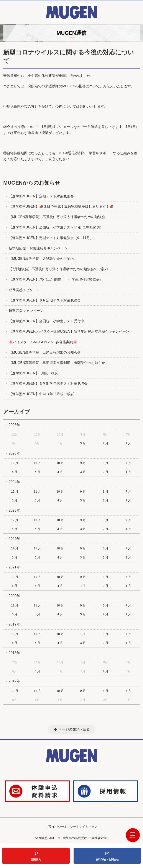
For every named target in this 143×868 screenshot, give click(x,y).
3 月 (83, 443)
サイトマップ (88, 827)
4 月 (60, 472)
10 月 (60, 463)
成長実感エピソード (24, 290)
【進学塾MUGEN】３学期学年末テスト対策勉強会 (48, 384)
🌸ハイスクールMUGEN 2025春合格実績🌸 (43, 342)
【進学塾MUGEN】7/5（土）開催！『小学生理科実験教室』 (56, 279)
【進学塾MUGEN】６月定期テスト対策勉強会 (45, 300)
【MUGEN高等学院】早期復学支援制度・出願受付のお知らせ (57, 363)
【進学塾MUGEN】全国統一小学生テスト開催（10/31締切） (56, 227)
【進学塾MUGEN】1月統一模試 (33, 373)
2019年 (14, 624)
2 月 (106, 443)
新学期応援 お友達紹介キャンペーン (38, 248)
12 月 (15, 463)
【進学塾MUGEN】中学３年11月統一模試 (41, 394)
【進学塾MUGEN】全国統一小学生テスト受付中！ (48, 321)
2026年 (14, 425)
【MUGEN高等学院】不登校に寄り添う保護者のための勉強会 (57, 217)
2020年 (14, 596)
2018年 (14, 653)
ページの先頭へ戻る (74, 729)
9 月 (83, 463)
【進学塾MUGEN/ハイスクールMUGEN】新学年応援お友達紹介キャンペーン (69, 331)
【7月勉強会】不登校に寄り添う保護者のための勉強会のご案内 (58, 269)
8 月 (106, 463)
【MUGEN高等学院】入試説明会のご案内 (41, 259)
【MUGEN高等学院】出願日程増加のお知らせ (45, 352)
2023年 (14, 510)
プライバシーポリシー (61, 827)
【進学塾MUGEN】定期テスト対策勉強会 (41, 196)
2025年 (14, 453)
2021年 (14, 567)
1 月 (128, 443)
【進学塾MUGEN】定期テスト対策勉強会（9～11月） (51, 238)
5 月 (37, 472)
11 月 (37, 463)
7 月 (128, 463)
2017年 (14, 681)
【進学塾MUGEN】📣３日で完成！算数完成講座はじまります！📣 (61, 207)
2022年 (14, 539)
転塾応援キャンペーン (26, 311)
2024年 (14, 482)
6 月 (15, 472)
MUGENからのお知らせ (32, 183)
